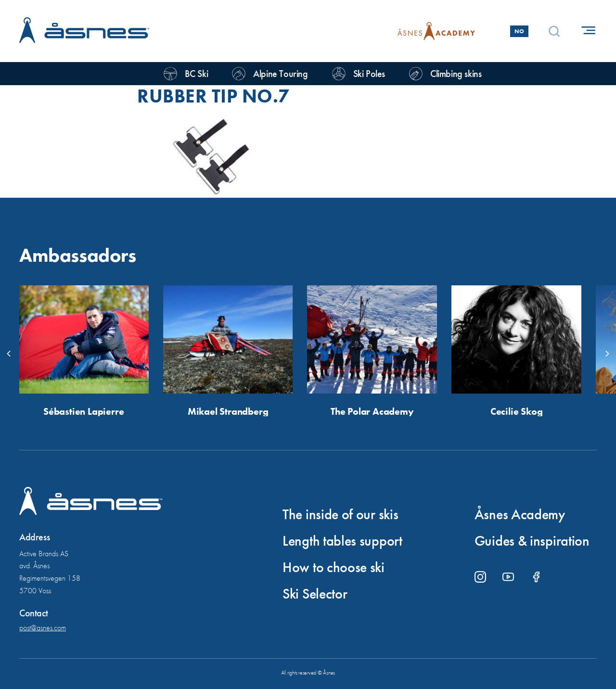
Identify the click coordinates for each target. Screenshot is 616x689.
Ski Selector (315, 594)
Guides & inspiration (532, 541)
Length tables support (342, 541)
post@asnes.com (43, 628)
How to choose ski (334, 567)
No (519, 31)
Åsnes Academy (520, 514)
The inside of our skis (340, 514)
